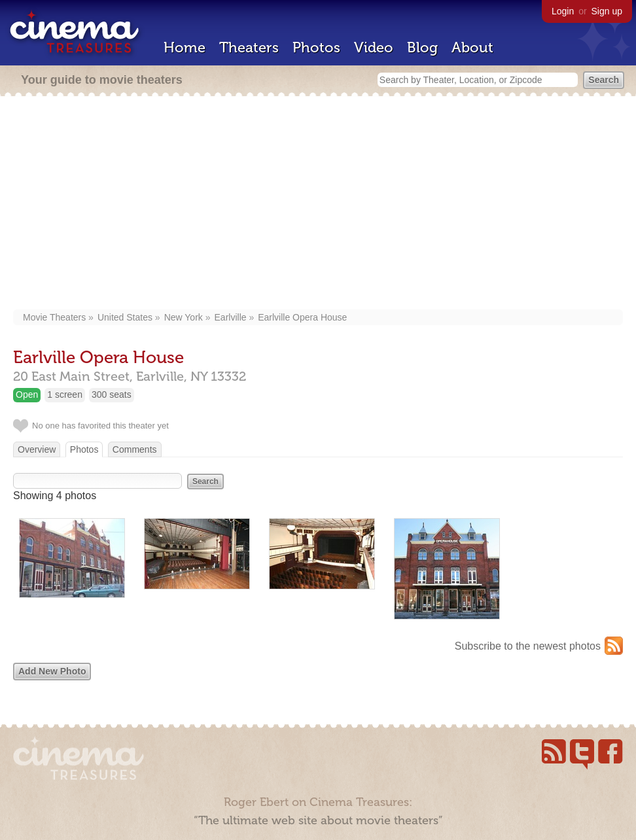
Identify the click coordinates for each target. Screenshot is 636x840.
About (472, 47)
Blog (422, 47)
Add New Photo (52, 671)
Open (27, 394)
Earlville (231, 317)
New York (184, 317)
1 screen (65, 394)
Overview (37, 449)
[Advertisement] (320, 204)
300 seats (112, 394)
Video (374, 47)
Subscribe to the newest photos (528, 646)
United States (125, 317)
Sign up (607, 11)
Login (563, 11)
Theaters (249, 47)
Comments (135, 449)
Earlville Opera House (302, 317)
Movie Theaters (54, 317)
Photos (316, 47)
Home (185, 47)
